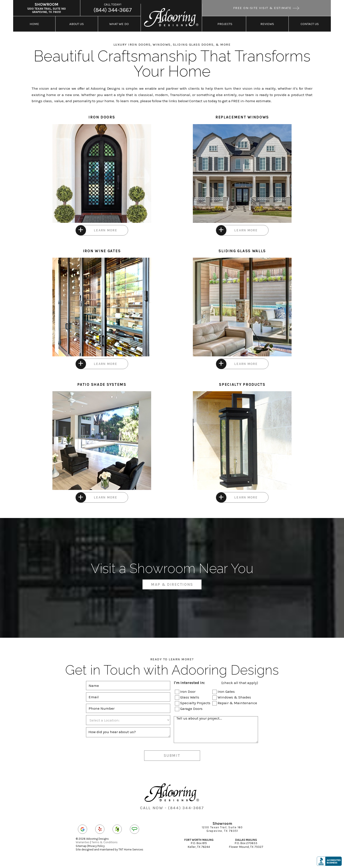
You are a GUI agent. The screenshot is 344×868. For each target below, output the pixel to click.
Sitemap (81, 846)
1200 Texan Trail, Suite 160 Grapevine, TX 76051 (47, 8)
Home (34, 24)
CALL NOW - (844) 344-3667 (172, 808)
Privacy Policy (96, 846)
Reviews (267, 24)
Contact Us (310, 24)
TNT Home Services (131, 849)
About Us (77, 24)
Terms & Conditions (105, 842)
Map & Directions (172, 584)
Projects (225, 24)
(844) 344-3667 (113, 8)
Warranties (83, 842)
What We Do (119, 24)
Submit (172, 755)
